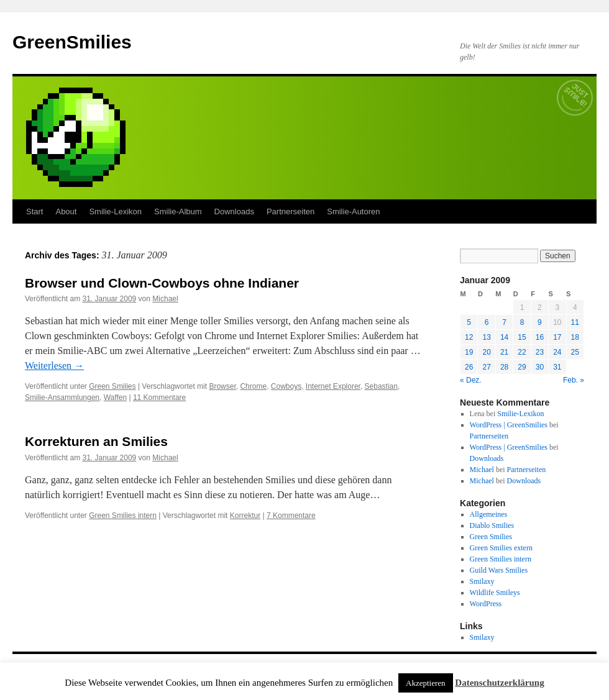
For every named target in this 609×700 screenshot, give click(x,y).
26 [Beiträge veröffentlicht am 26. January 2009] (469, 367)
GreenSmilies (72, 42)
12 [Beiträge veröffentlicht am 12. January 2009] (469, 337)
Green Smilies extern (501, 548)
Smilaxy (482, 581)
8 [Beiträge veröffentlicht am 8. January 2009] (522, 322)
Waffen (115, 398)
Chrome (253, 386)
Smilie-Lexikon (115, 211)
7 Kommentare (291, 516)
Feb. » (574, 380)
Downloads (234, 211)
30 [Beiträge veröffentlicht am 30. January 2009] (540, 367)
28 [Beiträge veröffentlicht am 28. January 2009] (504, 367)
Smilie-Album (178, 211)
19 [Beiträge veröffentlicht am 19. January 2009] (469, 352)
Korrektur (245, 516)
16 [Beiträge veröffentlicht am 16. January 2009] (540, 337)
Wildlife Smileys (495, 593)
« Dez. (471, 380)
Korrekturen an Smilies (96, 441)
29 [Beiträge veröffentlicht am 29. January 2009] (522, 367)
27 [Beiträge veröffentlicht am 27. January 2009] (486, 367)
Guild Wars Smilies (499, 570)
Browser (222, 386)
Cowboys (286, 386)
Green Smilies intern (123, 516)
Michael (165, 299)
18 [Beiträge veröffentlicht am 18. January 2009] (575, 337)
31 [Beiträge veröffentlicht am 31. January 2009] (557, 367)
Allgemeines (489, 514)
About (66, 211)
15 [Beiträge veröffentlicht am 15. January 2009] (522, 337)
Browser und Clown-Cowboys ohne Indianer (162, 283)
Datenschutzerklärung (499, 683)
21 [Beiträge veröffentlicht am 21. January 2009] (504, 352)
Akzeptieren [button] (426, 683)
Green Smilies (112, 386)
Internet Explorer (333, 386)
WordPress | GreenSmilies (509, 425)
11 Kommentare (159, 398)
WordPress (486, 604)
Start (34, 211)
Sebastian (381, 386)
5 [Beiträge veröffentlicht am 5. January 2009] (469, 322)
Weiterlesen (54, 366)
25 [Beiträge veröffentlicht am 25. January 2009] (575, 352)
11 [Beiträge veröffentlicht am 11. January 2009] (575, 322)
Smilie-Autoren (353, 211)
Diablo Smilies (492, 525)
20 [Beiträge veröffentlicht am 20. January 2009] (486, 352)
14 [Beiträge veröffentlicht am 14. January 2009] (504, 337)
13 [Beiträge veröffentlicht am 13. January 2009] (486, 337)
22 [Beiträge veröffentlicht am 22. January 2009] (522, 352)
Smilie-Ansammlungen (62, 398)
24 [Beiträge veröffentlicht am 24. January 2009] (557, 352)
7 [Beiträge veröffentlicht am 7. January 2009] (504, 322)
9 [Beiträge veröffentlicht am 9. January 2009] (540, 322)
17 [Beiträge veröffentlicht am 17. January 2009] (557, 337)
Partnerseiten (291, 211)
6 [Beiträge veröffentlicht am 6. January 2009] (487, 322)
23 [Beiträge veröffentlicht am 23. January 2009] (540, 352)
